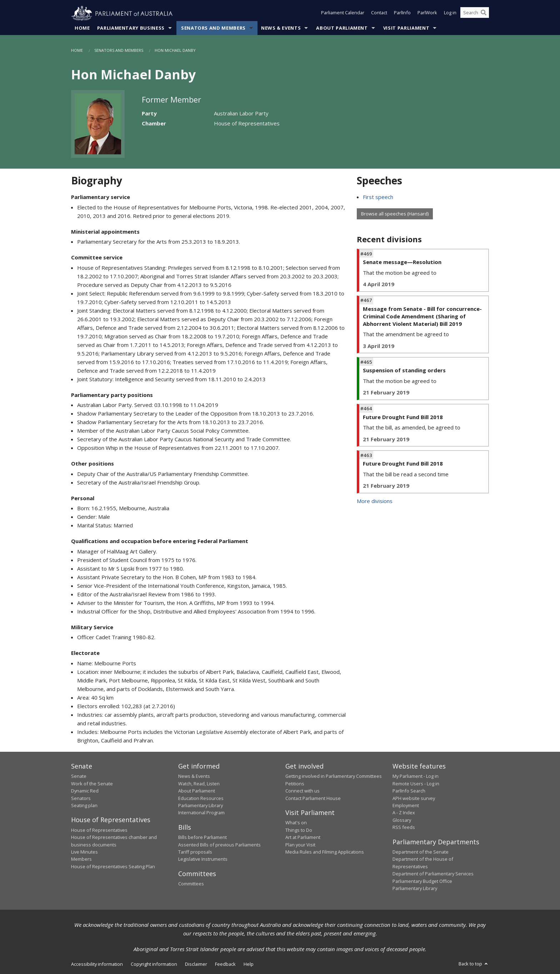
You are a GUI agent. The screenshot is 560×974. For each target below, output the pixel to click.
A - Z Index (404, 813)
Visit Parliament (406, 28)
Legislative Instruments (203, 859)
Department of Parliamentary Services (433, 874)
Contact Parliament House (313, 798)
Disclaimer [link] (196, 964)
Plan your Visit (300, 845)
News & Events (281, 28)
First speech (378, 197)
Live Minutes (84, 852)
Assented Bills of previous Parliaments (219, 845)
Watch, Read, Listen (199, 784)
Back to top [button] (474, 964)
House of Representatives (99, 830)
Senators (81, 798)
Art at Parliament (303, 838)
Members (81, 859)
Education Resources (201, 798)
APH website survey (414, 798)
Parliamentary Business (131, 28)
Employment (406, 806)
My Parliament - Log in (416, 776)
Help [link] (249, 964)
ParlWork (427, 14)
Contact (379, 14)
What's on (296, 823)
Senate (79, 776)
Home (82, 28)
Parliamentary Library (201, 806)
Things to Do (299, 830)
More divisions (375, 501)
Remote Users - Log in (416, 784)
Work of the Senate (92, 784)
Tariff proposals (195, 852)
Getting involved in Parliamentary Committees (334, 776)
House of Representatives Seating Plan (113, 866)
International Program (201, 813)
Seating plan (84, 806)
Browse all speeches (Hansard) (395, 214)
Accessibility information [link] (97, 964)
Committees (191, 884)
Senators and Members (213, 28)
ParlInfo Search (409, 791)
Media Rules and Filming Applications (325, 852)
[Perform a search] (484, 14)
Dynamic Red (85, 791)
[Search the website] (475, 14)
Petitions (295, 784)
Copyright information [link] (154, 964)
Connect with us (302, 791)
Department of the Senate (421, 852)
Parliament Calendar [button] (343, 14)
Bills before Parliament (202, 838)
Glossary (402, 820)
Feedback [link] (225, 964)
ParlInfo (402, 14)
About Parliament (342, 28)
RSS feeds (404, 828)
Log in (450, 14)
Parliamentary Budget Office (422, 881)
